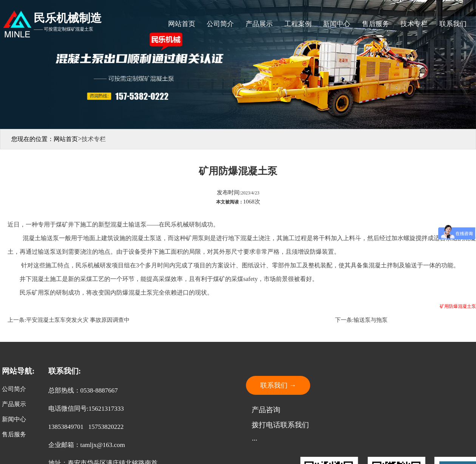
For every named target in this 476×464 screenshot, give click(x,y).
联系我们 (453, 24)
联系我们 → (278, 385)
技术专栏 (414, 24)
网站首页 (182, 24)
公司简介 (220, 24)
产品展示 (259, 24)
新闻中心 (337, 24)
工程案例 (298, 24)
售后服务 (376, 24)
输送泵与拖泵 (371, 320)
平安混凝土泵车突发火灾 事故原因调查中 (78, 320)
